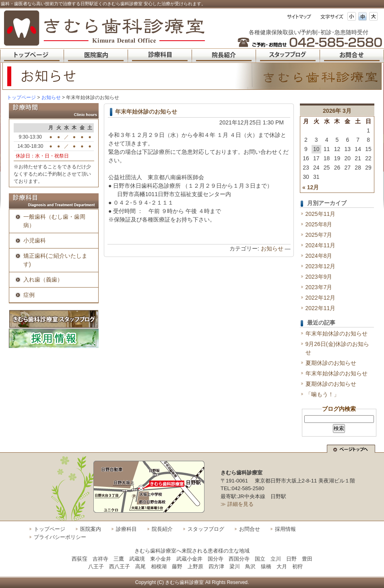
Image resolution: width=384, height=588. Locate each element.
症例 (29, 295)
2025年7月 (319, 235)
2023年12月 (321, 266)
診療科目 (126, 529)
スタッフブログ (206, 529)
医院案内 (91, 529)
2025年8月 (319, 224)
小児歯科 (35, 240)
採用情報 (285, 529)
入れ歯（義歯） (43, 280)
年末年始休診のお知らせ (146, 112)
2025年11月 (321, 214)
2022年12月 (321, 298)
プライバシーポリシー (60, 537)
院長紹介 (162, 529)
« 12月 (311, 187)
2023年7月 (319, 287)
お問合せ (250, 529)
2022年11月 (321, 308)
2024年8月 (319, 256)
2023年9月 (319, 277)
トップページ (21, 97)
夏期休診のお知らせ (331, 363)
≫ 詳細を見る (237, 504)
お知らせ (272, 248)
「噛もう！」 (322, 394)
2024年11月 (321, 245)
